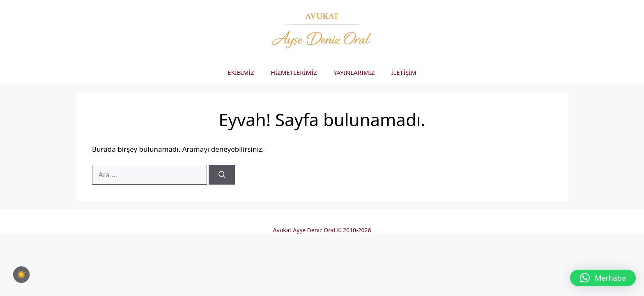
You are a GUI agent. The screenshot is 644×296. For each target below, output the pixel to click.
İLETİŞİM (404, 72)
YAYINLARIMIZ (354, 72)
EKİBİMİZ (241, 72)
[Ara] (222, 175)
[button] (603, 278)
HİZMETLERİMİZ (294, 72)
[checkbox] (21, 275)
